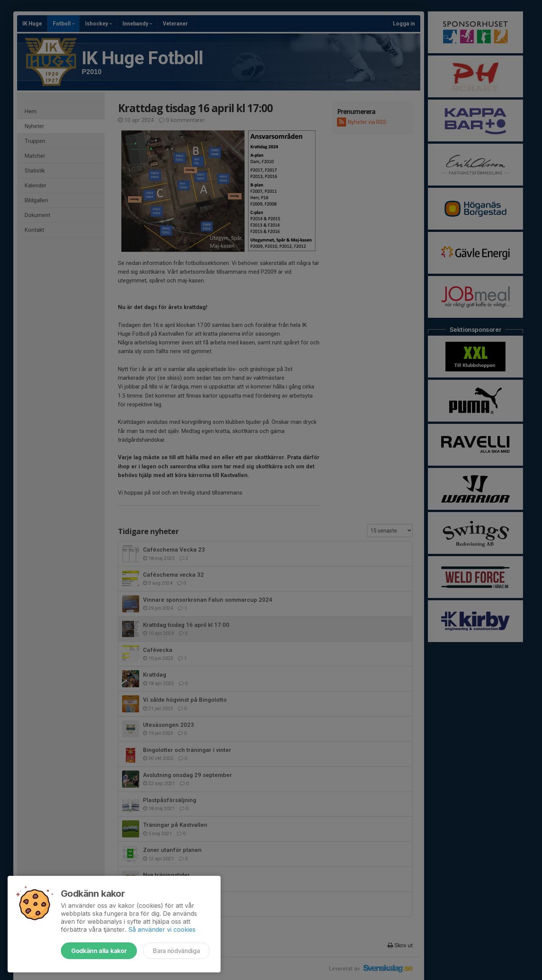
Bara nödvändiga (176, 951)
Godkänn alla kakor (99, 951)
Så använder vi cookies (162, 929)
